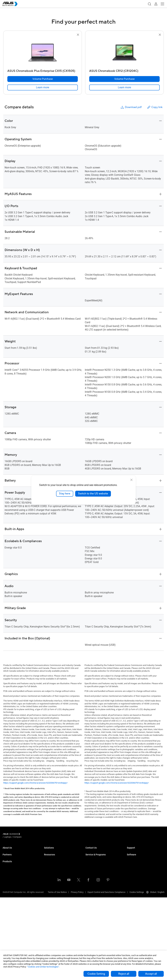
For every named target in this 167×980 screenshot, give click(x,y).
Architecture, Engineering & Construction (63, 880)
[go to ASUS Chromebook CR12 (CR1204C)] (124, 52)
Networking (8, 924)
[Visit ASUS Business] (12, 835)
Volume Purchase (94, 851)
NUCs (5, 890)
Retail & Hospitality (53, 865)
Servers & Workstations (13, 905)
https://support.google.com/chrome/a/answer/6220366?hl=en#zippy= (35, 783)
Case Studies (50, 922)
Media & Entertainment (54, 885)
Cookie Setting (96, 974)
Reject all (124, 974)
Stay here (65, 494)
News (47, 932)
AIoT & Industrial (10, 919)
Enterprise (49, 856)
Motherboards (9, 910)
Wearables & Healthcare (14, 934)
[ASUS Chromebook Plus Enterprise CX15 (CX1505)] (43, 70)
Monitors (7, 895)
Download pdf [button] (131, 107)
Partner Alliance (10, 868)
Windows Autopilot (136, 878)
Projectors (7, 900)
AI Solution (49, 900)
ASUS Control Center (136, 868)
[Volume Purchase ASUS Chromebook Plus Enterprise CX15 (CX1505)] (43, 79)
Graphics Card (9, 915)
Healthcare (49, 870)
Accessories (8, 944)
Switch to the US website (93, 494)
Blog (46, 927)
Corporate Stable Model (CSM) (99, 873)
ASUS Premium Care (95, 868)
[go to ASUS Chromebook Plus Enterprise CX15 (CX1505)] (43, 52)
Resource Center (52, 917)
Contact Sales (92, 856)
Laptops (6, 880)
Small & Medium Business (56, 851)
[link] (43, 87)
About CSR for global (12, 856)
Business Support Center (138, 851)
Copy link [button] (155, 107)
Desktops (7, 885)
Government (50, 895)
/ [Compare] (35, 834)
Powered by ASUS (94, 878)
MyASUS (131, 863)
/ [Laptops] (26, 834)
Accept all (151, 974)
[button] (149, 4)
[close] (131, 480)
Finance (48, 890)
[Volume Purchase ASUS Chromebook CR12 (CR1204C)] (124, 79)
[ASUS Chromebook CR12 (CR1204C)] (124, 70)
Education (49, 861)
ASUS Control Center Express (140, 873)
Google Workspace (53, 904)
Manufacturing (51, 875)
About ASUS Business (13, 851)
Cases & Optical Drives (13, 929)
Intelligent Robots (11, 939)
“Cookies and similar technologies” (43, 967)
